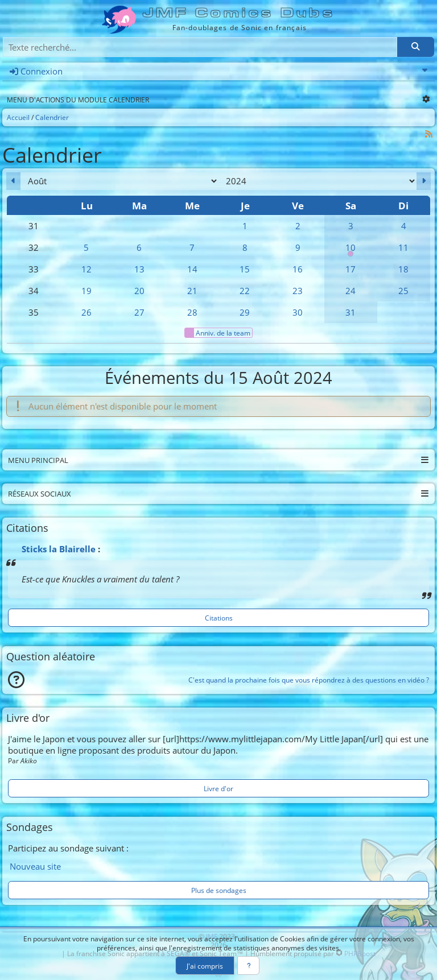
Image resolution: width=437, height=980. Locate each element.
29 (245, 312)
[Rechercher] (415, 47)
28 (192, 312)
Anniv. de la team (218, 333)
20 (139, 291)
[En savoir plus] (248, 965)
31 (351, 312)
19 (86, 291)
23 (298, 291)
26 (86, 312)
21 (192, 291)
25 (403, 291)
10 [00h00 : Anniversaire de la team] (351, 250)
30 (298, 312)
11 (403, 247)
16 (298, 269)
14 (192, 269)
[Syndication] (429, 134)
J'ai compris (205, 966)
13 (139, 269)
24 (351, 291)
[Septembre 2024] (424, 181)
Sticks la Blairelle (59, 549)
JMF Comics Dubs (239, 13)
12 (86, 269)
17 (351, 269)
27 (139, 312)
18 (403, 269)
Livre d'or (218, 788)
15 (245, 269)
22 (245, 291)
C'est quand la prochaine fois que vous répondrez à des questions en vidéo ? (309, 680)
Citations (219, 618)
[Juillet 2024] (13, 181)
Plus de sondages (219, 890)
